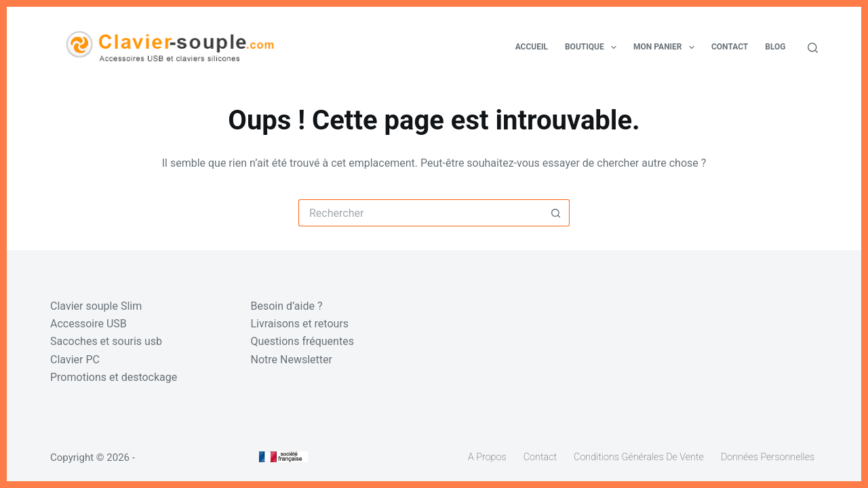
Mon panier (667, 47)
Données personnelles (768, 457)
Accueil (532, 47)
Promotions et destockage (114, 377)
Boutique (593, 47)
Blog (775, 47)
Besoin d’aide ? (287, 306)
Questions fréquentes (302, 341)
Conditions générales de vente (639, 457)
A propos (487, 457)
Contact (730, 47)
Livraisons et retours (300, 324)
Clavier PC (75, 360)
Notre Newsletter (292, 360)
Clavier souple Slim (96, 306)
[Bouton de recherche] (556, 213)
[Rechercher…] (420, 213)
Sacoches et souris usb (106, 341)
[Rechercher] (813, 48)
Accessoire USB (88, 324)
